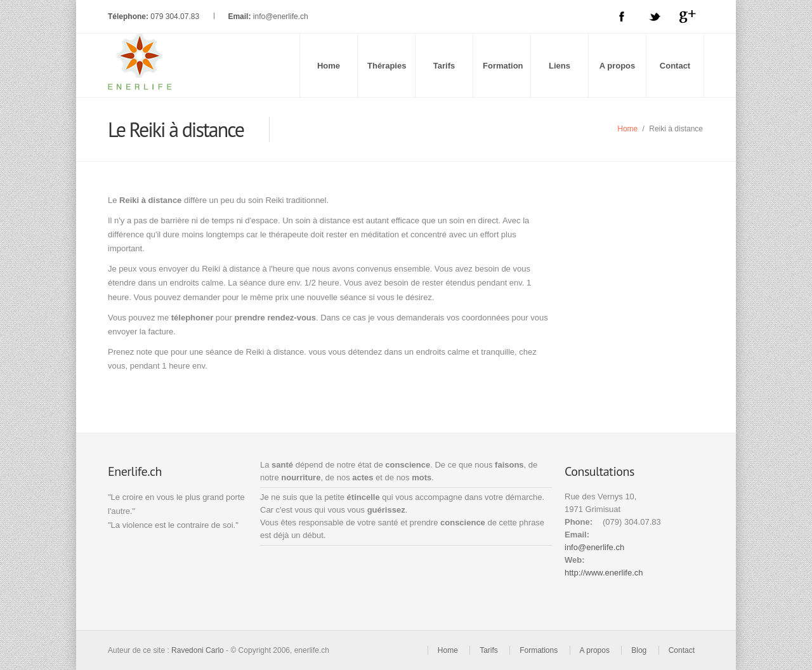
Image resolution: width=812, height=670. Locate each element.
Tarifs (444, 66)
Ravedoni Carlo (198, 650)
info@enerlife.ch (281, 16)
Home (329, 66)
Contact (675, 66)
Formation (503, 66)
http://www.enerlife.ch (604, 573)
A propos (618, 66)
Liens (560, 66)
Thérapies (387, 66)
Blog (639, 650)
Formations (539, 650)
